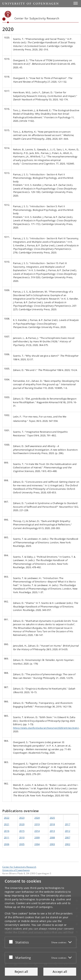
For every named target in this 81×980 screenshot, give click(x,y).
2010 (22, 837)
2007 (68, 837)
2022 (7, 818)
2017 (68, 824)
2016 (7, 831)
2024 (37, 818)
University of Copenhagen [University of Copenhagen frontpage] (16, 870)
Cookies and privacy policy (35, 932)
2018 (52, 824)
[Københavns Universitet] (7, 17)
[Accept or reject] (12, 942)
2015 (22, 831)
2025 (52, 818)
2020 (22, 824)
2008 (52, 837)
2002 (68, 844)
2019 (37, 824)
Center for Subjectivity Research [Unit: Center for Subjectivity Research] (19, 867)
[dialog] (40, 928)
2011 (7, 837)
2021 (7, 824)
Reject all (21, 972)
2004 (37, 844)
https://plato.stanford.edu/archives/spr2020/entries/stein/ (46, 728)
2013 (52, 831)
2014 (37, 831)
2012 (68, 831)
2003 (52, 844)
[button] (76, 3)
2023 (22, 818)
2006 (7, 844)
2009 (37, 837)
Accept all (60, 972)
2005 (22, 844)
